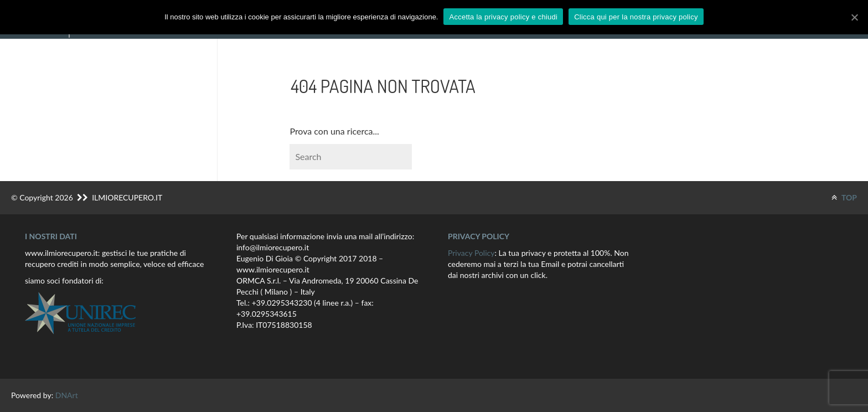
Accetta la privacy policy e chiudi (503, 17)
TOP (844, 197)
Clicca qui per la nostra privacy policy (636, 17)
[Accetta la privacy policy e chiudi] (854, 17)
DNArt (67, 395)
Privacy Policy (471, 253)
